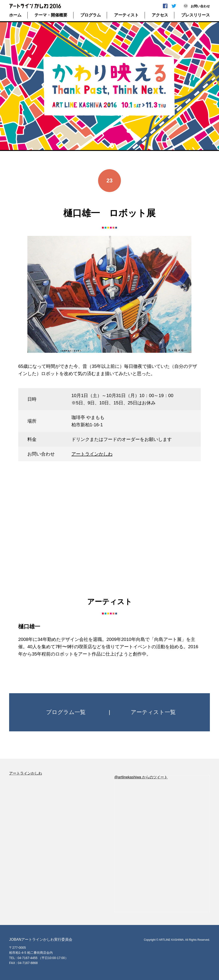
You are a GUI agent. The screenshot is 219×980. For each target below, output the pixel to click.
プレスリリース (196, 15)
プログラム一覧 (66, 712)
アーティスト (126, 15)
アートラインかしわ (92, 454)
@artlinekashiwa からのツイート (141, 777)
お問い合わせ (200, 6)
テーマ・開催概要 (51, 15)
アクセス (160, 15)
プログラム (91, 15)
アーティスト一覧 (153, 712)
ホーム (15, 15)
